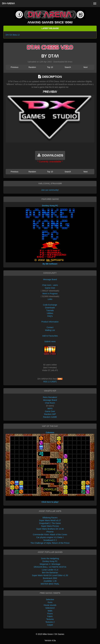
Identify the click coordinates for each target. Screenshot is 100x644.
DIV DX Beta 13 (13, 35)
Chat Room (50, 403)
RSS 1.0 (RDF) (50, 382)
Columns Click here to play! (50, 467)
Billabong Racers (50, 518)
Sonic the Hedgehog (50, 558)
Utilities (50, 313)
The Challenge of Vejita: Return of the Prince (50, 543)
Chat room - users (50, 285)
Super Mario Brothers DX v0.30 (50, 529)
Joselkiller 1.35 (50, 581)
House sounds (50, 605)
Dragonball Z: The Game (50, 523)
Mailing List (50, 330)
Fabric (50, 616)
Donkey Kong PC (50, 561)
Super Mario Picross (50, 526)
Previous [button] (15, 67)
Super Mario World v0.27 (50, 520)
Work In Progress (50, 294)
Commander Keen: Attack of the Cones (50, 535)
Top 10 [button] (50, 67)
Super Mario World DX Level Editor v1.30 (50, 575)
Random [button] (32, 67)
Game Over (50, 288)
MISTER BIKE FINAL (50, 584)
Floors (50, 614)
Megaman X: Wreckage (50, 564)
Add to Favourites (50, 336)
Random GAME (50, 417)
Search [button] (68, 67)
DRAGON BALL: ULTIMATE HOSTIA (50, 567)
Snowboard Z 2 (50, 540)
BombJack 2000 (50, 578)
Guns (50, 602)
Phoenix (50, 532)
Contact (50, 327)
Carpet (50, 625)
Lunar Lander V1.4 (50, 570)
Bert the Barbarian (50, 573)
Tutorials (50, 310)
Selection (50, 599)
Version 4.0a (50, 640)
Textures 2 (50, 622)
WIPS (50, 409)
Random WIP (50, 414)
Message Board (50, 279)
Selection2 (50, 608)
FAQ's (50, 316)
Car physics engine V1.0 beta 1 (50, 537)
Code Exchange (50, 305)
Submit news (50, 341)
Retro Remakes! (50, 397)
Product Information (50, 322)
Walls (50, 611)
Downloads (50, 308)
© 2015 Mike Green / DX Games (50, 634)
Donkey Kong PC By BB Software (50, 235)
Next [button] (86, 67)
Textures (50, 619)
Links (50, 299)
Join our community (50, 190)
